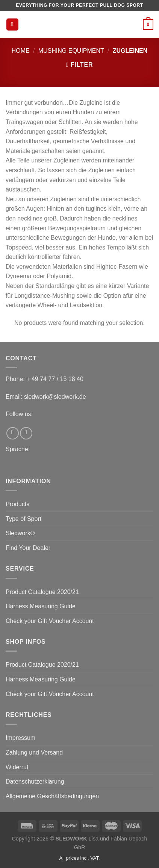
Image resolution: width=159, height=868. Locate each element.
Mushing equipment (71, 51)
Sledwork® (20, 533)
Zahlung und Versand (34, 752)
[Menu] (12, 25)
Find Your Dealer (28, 548)
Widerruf (17, 767)
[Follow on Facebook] (13, 433)
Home (21, 51)
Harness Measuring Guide (41, 606)
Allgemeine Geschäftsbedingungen (52, 796)
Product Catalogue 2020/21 (42, 592)
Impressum (20, 738)
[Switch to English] (7, 462)
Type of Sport (23, 519)
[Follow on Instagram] (26, 433)
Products (17, 504)
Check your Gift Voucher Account (50, 621)
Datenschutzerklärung (35, 782)
